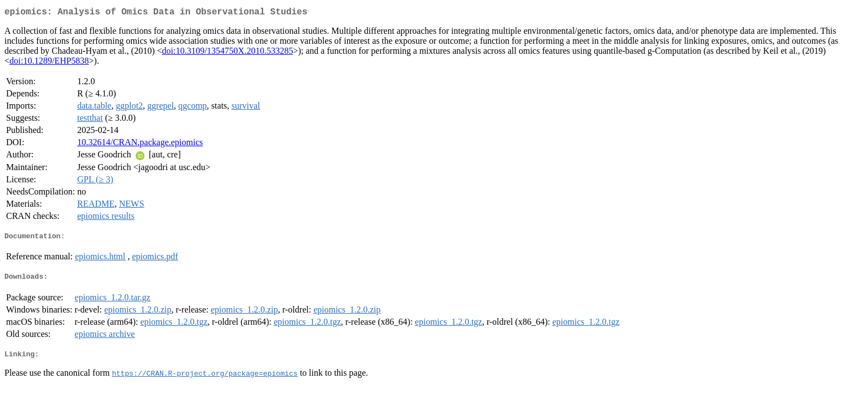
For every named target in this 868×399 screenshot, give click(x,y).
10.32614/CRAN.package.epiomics (140, 144)
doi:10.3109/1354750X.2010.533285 (227, 53)
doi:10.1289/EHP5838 (49, 63)
